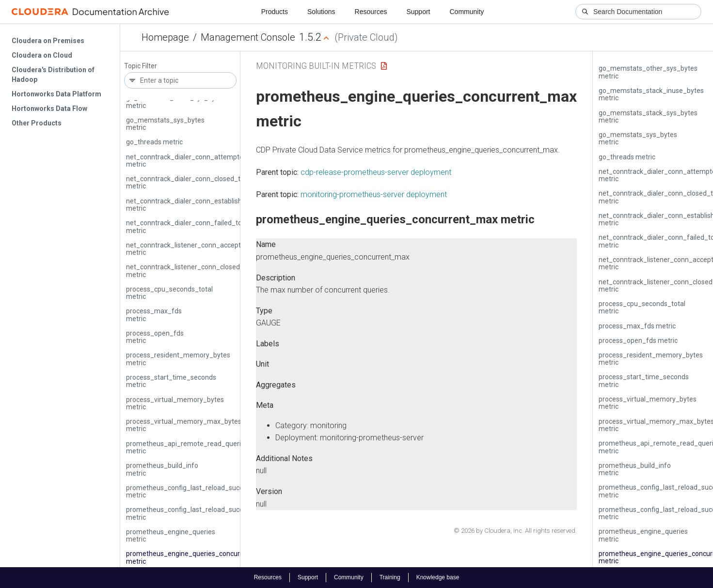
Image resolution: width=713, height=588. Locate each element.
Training (390, 577)
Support (418, 12)
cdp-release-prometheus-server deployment (376, 172)
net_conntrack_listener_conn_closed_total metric (192, 271)
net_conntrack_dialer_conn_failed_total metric (188, 226)
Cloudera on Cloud (42, 55)
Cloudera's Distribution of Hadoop (53, 75)
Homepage (165, 37)
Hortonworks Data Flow (49, 108)
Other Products (37, 123)
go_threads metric (154, 142)
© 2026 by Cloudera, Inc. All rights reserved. (515, 531)
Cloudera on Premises (48, 41)
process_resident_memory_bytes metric (178, 359)
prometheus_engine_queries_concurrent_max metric (198, 557)
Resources (371, 12)
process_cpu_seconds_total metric (169, 293)
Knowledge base (438, 577)
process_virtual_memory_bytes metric (175, 403)
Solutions (321, 12)
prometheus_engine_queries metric (171, 535)
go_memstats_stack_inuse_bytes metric (651, 94)
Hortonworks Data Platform (56, 94)
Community (467, 12)
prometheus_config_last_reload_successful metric (194, 513)
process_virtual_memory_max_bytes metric (184, 425)
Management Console (248, 37)
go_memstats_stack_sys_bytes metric (175, 101)
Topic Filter (141, 66)
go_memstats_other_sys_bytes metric (648, 72)
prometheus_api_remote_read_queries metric (187, 447)
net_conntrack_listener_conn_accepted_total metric (196, 249)
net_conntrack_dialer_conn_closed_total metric (189, 182)
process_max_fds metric (154, 315)
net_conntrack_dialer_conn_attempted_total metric (196, 161)
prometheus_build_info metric (162, 469)
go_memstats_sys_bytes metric (165, 124)
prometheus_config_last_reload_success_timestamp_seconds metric (223, 491)
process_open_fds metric (155, 337)
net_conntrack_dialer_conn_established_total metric (197, 205)
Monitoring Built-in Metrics (316, 66)
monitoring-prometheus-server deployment (374, 194)
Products (275, 12)
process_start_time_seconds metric (171, 381)
